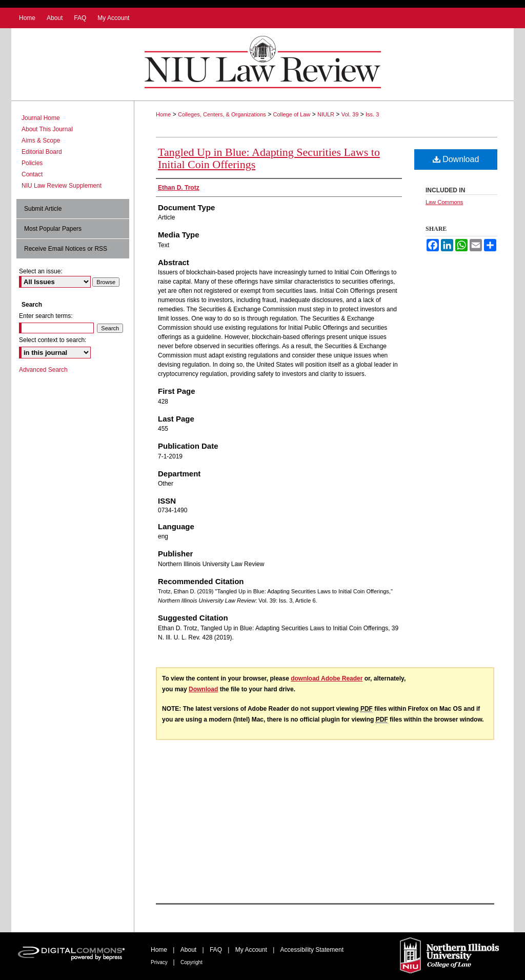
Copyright (191, 962)
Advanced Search (43, 370)
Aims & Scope (41, 141)
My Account (252, 950)
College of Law (292, 114)
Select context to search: (53, 340)
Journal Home (41, 118)
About (189, 950)
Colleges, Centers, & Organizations (222, 114)
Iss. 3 (372, 114)
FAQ (217, 950)
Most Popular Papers (53, 229)
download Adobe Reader (327, 678)
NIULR (326, 114)
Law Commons (444, 202)
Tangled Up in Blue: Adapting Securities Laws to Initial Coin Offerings (269, 158)
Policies (32, 163)
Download (456, 159)
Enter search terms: (46, 316)
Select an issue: (41, 271)
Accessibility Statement (312, 950)
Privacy (160, 962)
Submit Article (43, 209)
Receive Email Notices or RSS (66, 249)
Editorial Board (42, 152)
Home (163, 114)
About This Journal (47, 129)
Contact (32, 174)
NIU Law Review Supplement (62, 186)
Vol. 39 (350, 114)
